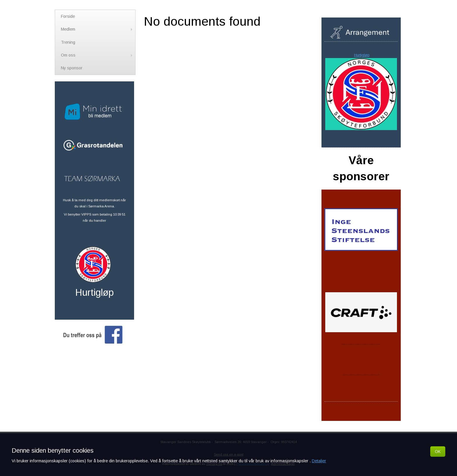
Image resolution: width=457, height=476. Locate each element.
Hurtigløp (362, 55)
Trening (68, 42)
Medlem (97, 29)
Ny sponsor (72, 68)
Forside (68, 16)
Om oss (97, 55)
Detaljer (319, 461)
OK (438, 452)
